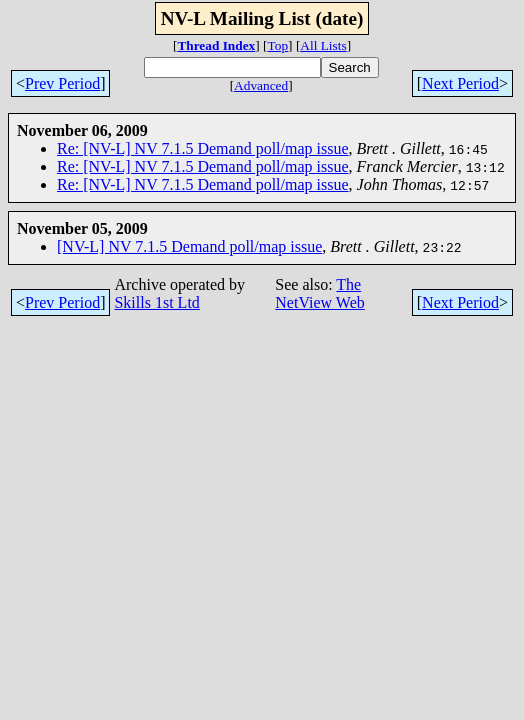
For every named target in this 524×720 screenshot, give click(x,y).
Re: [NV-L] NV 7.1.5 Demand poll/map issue (203, 148)
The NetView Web (319, 293)
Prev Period (62, 83)
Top (278, 45)
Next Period (460, 83)
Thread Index (216, 45)
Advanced (261, 85)
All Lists (323, 45)
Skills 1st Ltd (156, 302)
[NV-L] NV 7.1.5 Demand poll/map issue (189, 246)
